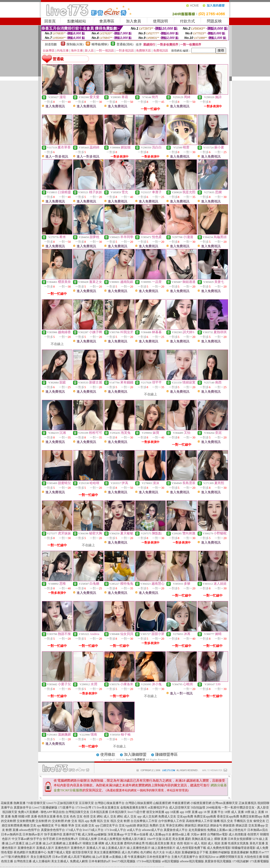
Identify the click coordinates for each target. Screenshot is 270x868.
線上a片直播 (34, 843)
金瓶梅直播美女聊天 (134, 807)
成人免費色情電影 (219, 848)
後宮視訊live (207, 857)
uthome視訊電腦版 (192, 861)
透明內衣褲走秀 (134, 843)
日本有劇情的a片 (100, 861)
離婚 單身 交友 (71, 825)
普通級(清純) (125, 44)
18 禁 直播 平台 (213, 812)
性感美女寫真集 (238, 843)
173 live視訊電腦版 (149, 861)
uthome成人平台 (152, 830)
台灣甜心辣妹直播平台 (110, 803)
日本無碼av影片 (33, 834)
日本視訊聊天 (118, 812)
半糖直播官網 (181, 803)
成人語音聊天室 (179, 807)
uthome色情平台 (30, 830)
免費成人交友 (167, 816)
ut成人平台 (134, 830)
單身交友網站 (175, 825)
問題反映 (214, 21)
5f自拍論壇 (198, 807)
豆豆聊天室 (86, 803)
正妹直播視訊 (248, 803)
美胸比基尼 (199, 839)
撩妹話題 (242, 825)
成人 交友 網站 (113, 816)
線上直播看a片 (72, 843)
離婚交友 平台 (51, 825)
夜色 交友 (63, 816)
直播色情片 (62, 848)
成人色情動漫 (238, 834)
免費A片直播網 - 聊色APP (35, 812)
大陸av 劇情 (198, 834)
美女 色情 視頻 (180, 843)
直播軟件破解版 (220, 852)
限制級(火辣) (75, 44)
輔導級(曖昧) (100, 44)
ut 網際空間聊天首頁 (230, 857)
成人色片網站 (131, 852)
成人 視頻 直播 (217, 843)
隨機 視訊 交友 (223, 821)
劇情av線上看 (181, 834)
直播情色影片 (26, 848)
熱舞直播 (19, 803)
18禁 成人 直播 (234, 812)
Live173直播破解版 (45, 807)
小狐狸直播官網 (201, 803)
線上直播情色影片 (139, 848)
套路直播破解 (240, 852)
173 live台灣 (83, 807)
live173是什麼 (136, 812)
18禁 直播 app (194, 812)
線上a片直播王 (15, 843)
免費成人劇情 (79, 861)
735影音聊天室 (36, 803)
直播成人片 (94, 848)
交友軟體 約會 (61, 821)
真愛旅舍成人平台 (176, 830)
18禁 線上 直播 (254, 812)
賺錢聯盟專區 (166, 754)
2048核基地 (213, 807)
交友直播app (256, 825)
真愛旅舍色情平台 (53, 830)
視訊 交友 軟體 (120, 821)
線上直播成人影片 (114, 848)
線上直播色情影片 (163, 848)
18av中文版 (154, 839)
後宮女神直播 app (158, 812)
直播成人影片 (45, 848)
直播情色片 (78, 848)
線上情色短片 (238, 830)
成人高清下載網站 (80, 857)
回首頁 (50, 21)
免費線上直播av (217, 830)
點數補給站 (77, 21)
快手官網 (49, 839)
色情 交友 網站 (93, 816)
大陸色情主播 (253, 857)
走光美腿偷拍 (197, 830)
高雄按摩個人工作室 (199, 821)
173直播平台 (66, 807)
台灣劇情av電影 (217, 834)
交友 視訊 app (80, 821)
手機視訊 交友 (243, 821)
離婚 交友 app (32, 825)
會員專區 (107, 21)
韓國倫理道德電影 (244, 848)
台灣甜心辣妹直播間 (139, 803)
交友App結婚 (127, 825)
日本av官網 (60, 857)
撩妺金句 (216, 825)
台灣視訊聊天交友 (77, 812)
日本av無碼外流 (11, 834)
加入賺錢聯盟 (135, 754)
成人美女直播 (114, 843)
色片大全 (159, 852)
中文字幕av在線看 (136, 834)
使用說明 (160, 21)
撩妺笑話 (143, 825)
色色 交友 (76, 816)
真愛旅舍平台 (23, 807)
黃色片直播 (257, 843)
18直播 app (177, 812)
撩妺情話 (191, 825)
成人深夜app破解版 (94, 834)
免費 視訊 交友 (100, 821)
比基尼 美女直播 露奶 (177, 839)
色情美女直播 (47, 816)
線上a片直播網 (52, 843)
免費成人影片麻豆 (134, 839)
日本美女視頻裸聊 (240, 839)
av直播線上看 (118, 857)
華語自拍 (59, 812)
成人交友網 (150, 816)
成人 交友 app (133, 816)
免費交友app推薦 (205, 816)
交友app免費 (185, 816)
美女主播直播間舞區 (107, 852)
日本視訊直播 (99, 812)
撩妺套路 (229, 825)
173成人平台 (74, 830)
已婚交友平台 (109, 825)
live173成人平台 (93, 830)
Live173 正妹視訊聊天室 (62, 803)
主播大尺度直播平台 (185, 857)
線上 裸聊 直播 (217, 839)
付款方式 (187, 21)
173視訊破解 (241, 861)
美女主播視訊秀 (41, 857)
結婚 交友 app (90, 825)
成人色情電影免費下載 (191, 848)
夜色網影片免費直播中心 (30, 852)
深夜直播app (116, 834)
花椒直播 (7, 803)
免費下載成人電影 (59, 852)
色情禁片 (253, 834)
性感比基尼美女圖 (157, 843)
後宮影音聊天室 (83, 852)
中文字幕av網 (21, 839)
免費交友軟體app (251, 816)
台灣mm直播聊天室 (225, 803)
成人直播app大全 (160, 834)
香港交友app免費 (228, 816)
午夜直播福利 (137, 857)
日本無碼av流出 (258, 830)
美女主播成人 (60, 861)
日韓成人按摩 (88, 839)
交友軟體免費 (26, 821)
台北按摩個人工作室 (144, 821)
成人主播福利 (41, 861)
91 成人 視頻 (199, 843)
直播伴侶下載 (72, 834)
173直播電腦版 (259, 861)
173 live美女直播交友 (106, 807)
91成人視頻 (173, 852)
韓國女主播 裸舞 (93, 843)
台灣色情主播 (23, 861)
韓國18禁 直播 (28, 816)
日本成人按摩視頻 (110, 839)
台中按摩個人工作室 (172, 821)
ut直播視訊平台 (158, 807)
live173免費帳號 (136, 759)
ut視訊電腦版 (170, 861)
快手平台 (36, 839)
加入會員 (134, 21)
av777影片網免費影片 (15, 857)
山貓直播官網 (162, 803)
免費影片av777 (259, 852)
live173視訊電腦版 (124, 861)
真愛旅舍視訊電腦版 (218, 861)
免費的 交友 (157, 825)
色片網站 (146, 852)
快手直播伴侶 (53, 834)
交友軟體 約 (43, 821)
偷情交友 (259, 821)
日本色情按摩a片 (67, 839)
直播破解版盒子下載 (195, 852)
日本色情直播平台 (158, 857)
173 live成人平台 (115, 830)
